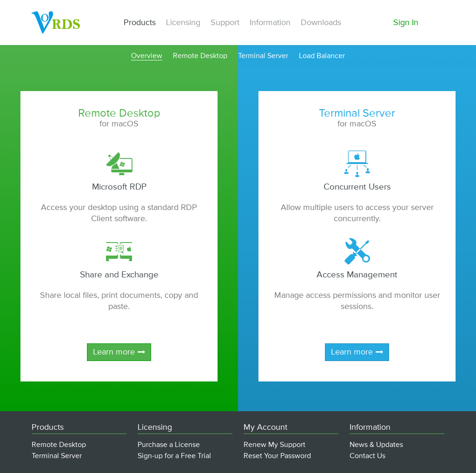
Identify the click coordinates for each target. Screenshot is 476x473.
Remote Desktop (200, 56)
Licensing (183, 23)
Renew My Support (274, 445)
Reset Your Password (277, 456)
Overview (147, 56)
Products (140, 23)
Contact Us (367, 456)
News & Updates (376, 445)
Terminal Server (263, 56)
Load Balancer (322, 56)
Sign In (406, 23)
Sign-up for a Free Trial (174, 456)
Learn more (114, 352)
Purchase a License (169, 445)
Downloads (321, 23)
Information (270, 23)
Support (225, 23)
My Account (265, 427)
